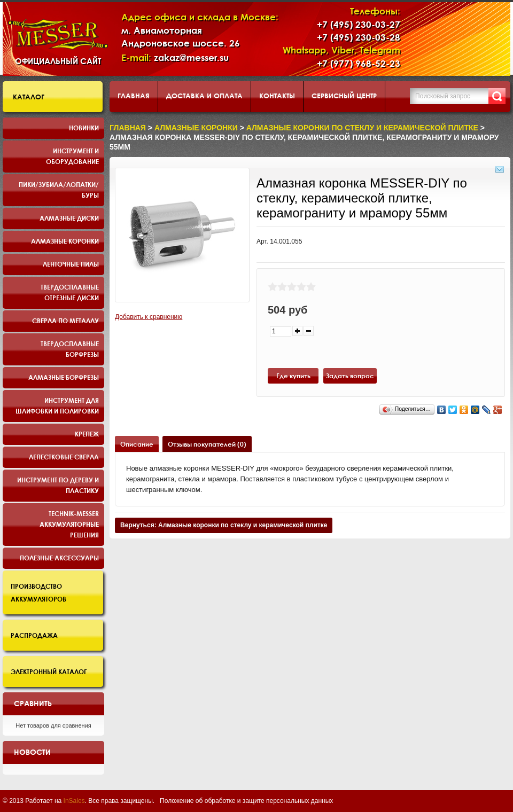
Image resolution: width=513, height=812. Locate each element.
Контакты (277, 96)
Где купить (293, 376)
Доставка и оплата (204, 96)
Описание (137, 444)
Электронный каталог (49, 672)
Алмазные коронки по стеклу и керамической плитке (362, 128)
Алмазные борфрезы (64, 377)
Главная (134, 96)
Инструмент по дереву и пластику (58, 485)
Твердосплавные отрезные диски (70, 292)
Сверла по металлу (65, 321)
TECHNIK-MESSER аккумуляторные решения (69, 524)
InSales (74, 801)
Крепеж (87, 434)
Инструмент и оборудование (72, 156)
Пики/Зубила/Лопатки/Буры (59, 190)
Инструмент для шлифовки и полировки (57, 405)
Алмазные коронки (65, 241)
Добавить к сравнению (149, 317)
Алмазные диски (69, 218)
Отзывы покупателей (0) (207, 444)
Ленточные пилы (71, 264)
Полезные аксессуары (59, 558)
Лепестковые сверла (64, 457)
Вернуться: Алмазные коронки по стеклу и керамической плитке (224, 525)
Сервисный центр (344, 96)
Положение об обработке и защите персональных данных (246, 801)
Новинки (84, 128)
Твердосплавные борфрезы (70, 349)
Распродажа (34, 635)
